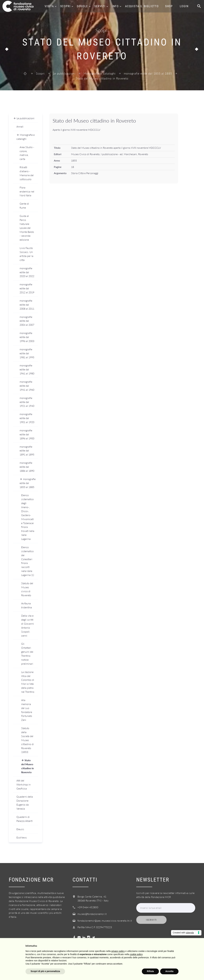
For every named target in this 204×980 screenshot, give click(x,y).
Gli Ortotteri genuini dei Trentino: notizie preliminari (27, 654)
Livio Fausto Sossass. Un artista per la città (26, 254)
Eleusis (20, 829)
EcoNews (22, 837)
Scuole (82, 6)
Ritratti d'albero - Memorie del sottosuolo (27, 173)
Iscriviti (151, 920)
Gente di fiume (24, 206)
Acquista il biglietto (142, 6)
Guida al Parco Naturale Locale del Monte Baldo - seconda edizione (27, 228)
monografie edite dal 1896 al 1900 (27, 434)
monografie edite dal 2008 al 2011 (27, 305)
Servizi (100, 6)
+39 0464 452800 (88, 907)
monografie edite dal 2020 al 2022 (27, 272)
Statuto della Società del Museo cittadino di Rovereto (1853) (27, 740)
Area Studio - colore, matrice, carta (27, 153)
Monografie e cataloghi (100, 73)
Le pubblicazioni (64, 73)
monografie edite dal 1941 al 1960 (27, 386)
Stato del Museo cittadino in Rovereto (27, 766)
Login (184, 6)
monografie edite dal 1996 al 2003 (27, 337)
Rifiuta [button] (150, 971)
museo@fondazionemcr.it (92, 914)
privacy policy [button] (118, 951)
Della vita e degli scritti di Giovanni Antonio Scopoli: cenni (28, 625)
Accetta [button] (169, 971)
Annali (20, 126)
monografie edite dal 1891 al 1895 (27, 451)
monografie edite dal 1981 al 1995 (27, 353)
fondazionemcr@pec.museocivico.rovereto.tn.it (105, 921)
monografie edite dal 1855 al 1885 (148, 73)
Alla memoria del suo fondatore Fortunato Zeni (27, 710)
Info (115, 6)
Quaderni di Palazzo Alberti (24, 819)
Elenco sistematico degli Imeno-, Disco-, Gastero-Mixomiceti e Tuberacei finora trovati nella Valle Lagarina (28, 517)
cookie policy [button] (136, 954)
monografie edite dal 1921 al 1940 (27, 402)
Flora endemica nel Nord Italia (27, 191)
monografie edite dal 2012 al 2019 (27, 288)
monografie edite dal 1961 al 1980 (27, 369)
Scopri (66, 6)
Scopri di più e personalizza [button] (45, 971)
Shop (169, 6)
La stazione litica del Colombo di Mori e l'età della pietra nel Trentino (28, 682)
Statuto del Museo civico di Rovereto (27, 589)
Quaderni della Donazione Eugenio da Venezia (25, 803)
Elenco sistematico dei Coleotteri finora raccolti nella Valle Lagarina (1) (28, 561)
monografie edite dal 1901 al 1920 (27, 418)
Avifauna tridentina (27, 605)
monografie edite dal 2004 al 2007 (27, 321)
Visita (49, 6)
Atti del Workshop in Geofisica (24, 784)
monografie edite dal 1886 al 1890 (27, 467)
